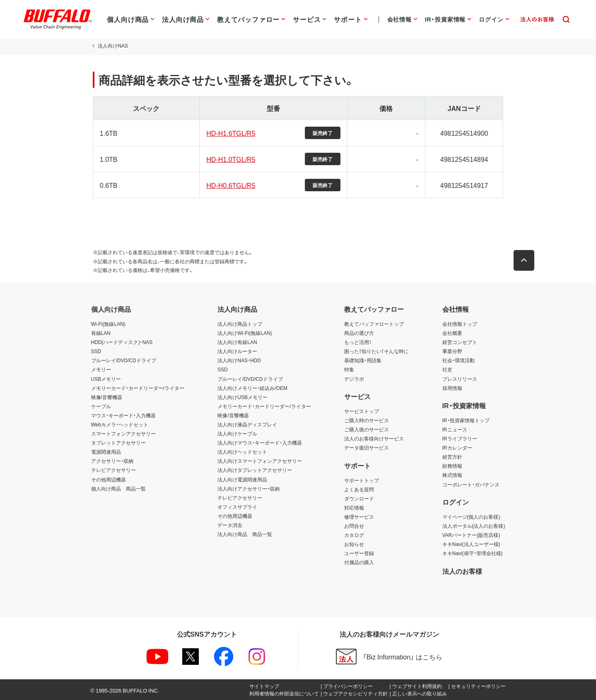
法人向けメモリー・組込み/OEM (252, 388)
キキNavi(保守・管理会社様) (473, 553)
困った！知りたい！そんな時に (376, 351)
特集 (349, 369)
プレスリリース (460, 379)
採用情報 (452, 388)
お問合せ (354, 526)
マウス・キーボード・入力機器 (123, 415)
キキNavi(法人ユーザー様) (471, 544)
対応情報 (354, 508)
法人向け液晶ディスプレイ (247, 424)
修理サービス (359, 517)
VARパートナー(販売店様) (471, 535)
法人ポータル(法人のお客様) (474, 526)
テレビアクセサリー (113, 470)
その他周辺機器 (109, 479)
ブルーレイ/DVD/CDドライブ (124, 360)
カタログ (354, 535)
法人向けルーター (237, 351)
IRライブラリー (460, 438)
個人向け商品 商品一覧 (118, 488)
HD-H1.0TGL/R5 (230, 159)
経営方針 (452, 457)
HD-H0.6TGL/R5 (230, 185)
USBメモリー (106, 379)
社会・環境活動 (458, 360)
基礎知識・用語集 (363, 360)
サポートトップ (362, 480)
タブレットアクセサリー (118, 443)
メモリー (101, 369)
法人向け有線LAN (237, 342)
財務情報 (452, 466)
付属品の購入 (359, 562)
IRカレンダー (457, 447)
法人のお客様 (462, 571)
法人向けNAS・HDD (239, 360)
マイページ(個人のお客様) (471, 517)
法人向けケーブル (237, 433)
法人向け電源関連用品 (242, 479)
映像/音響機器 (107, 397)
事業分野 (452, 351)
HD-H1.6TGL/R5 (230, 133)
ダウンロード (359, 498)
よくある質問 (359, 489)
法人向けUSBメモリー (243, 397)
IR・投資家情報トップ (466, 420)
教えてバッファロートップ (374, 324)
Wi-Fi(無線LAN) (108, 324)
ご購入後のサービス (367, 429)
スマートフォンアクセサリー (123, 433)
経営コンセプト (460, 342)
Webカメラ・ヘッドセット (120, 424)
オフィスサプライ (237, 507)
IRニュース (455, 429)
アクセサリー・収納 (112, 461)
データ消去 (230, 525)
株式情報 (452, 475)
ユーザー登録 (359, 553)
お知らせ (354, 544)
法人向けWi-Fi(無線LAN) (245, 333)
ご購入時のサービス (367, 420)
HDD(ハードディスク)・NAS (122, 342)
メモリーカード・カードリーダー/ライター (138, 388)
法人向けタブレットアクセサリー (255, 470)
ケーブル (101, 406)
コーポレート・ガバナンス (471, 484)
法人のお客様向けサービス (374, 438)
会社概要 (452, 333)
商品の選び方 (359, 333)
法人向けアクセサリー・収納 (249, 488)
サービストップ (362, 411)
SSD (96, 351)
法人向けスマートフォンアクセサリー (260, 461)
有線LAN (101, 333)
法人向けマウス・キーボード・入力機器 (260, 443)
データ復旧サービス (367, 447)
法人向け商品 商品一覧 (245, 534)
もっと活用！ (358, 342)
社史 (447, 369)
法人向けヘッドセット (242, 452)
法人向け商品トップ (240, 324)
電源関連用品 (106, 452)
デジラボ (354, 379)
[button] (526, 260)
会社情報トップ (460, 324)
